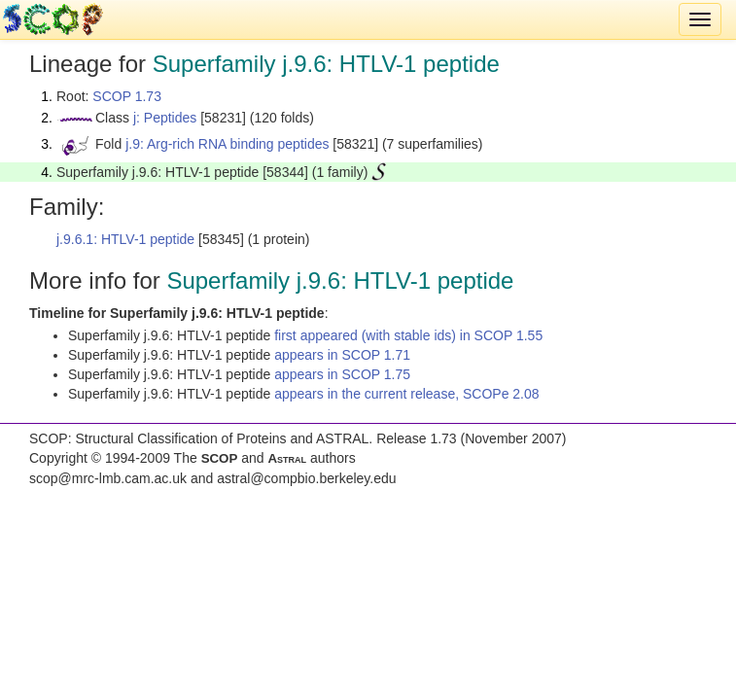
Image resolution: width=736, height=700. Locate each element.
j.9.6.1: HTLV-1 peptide (125, 239)
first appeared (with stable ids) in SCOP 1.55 (408, 335)
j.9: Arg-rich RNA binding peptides (227, 144)
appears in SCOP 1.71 (342, 355)
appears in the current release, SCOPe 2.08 (406, 394)
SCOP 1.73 (127, 96)
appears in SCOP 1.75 (342, 374)
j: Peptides (165, 118)
